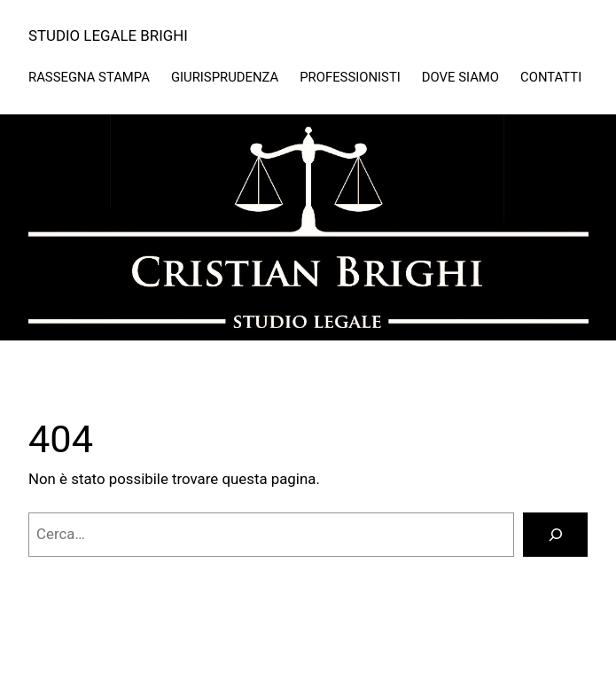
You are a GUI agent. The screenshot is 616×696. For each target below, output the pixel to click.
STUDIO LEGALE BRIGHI (108, 35)
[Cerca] (555, 535)
